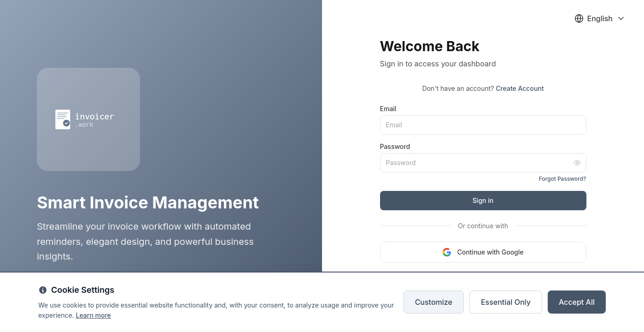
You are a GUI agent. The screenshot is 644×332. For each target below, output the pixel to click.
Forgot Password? (563, 179)
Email (388, 109)
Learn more (94, 315)
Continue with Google (483, 252)
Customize (434, 302)
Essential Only (506, 302)
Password (395, 146)
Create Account (520, 88)
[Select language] (600, 18)
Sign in (483, 200)
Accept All (577, 302)
